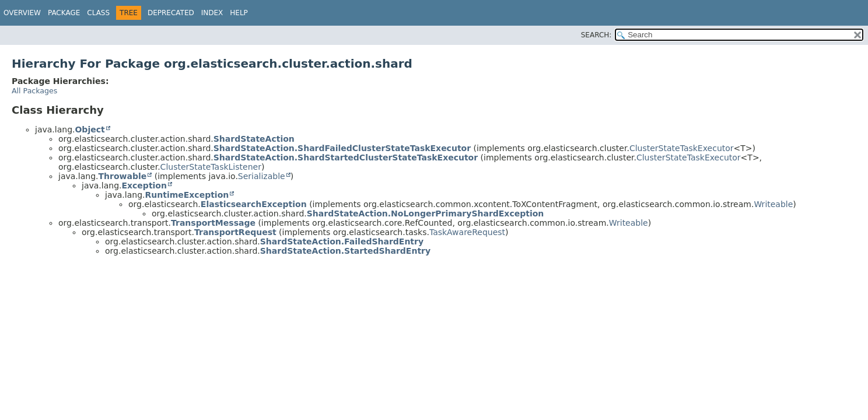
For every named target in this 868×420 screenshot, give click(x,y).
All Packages (34, 91)
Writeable (773, 204)
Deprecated (171, 13)
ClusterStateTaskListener (211, 167)
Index (212, 13)
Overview (22, 13)
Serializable (262, 176)
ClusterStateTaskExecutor (682, 148)
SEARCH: (596, 35)
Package (64, 13)
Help (239, 13)
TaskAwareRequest (467, 232)
